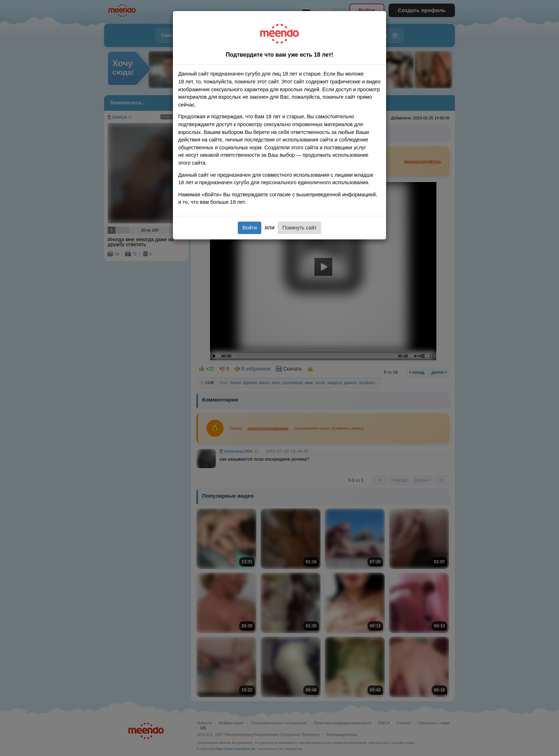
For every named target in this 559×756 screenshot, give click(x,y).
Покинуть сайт (299, 228)
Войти (250, 228)
